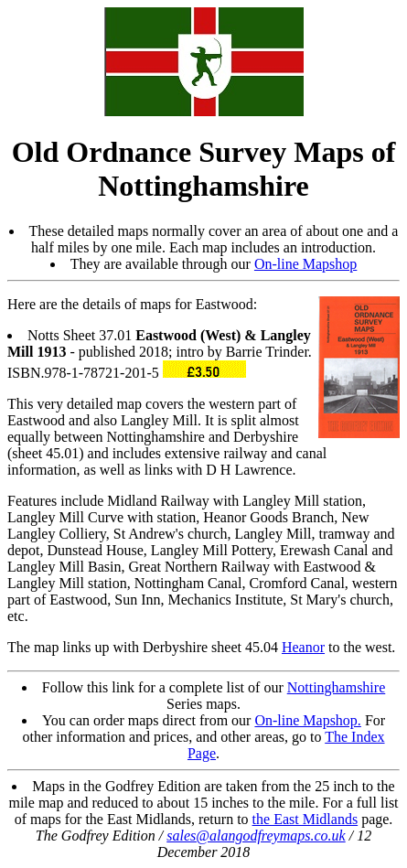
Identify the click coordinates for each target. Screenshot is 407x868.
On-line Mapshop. (307, 720)
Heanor (303, 647)
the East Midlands (305, 819)
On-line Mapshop (305, 264)
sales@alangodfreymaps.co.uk (256, 836)
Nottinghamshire (337, 687)
